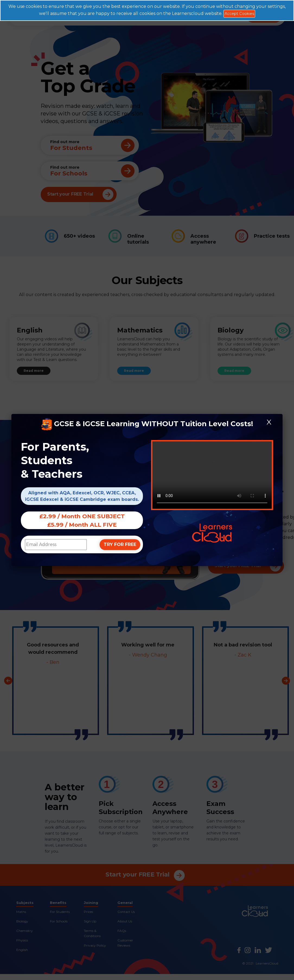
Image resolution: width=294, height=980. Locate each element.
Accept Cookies (239, 14)
